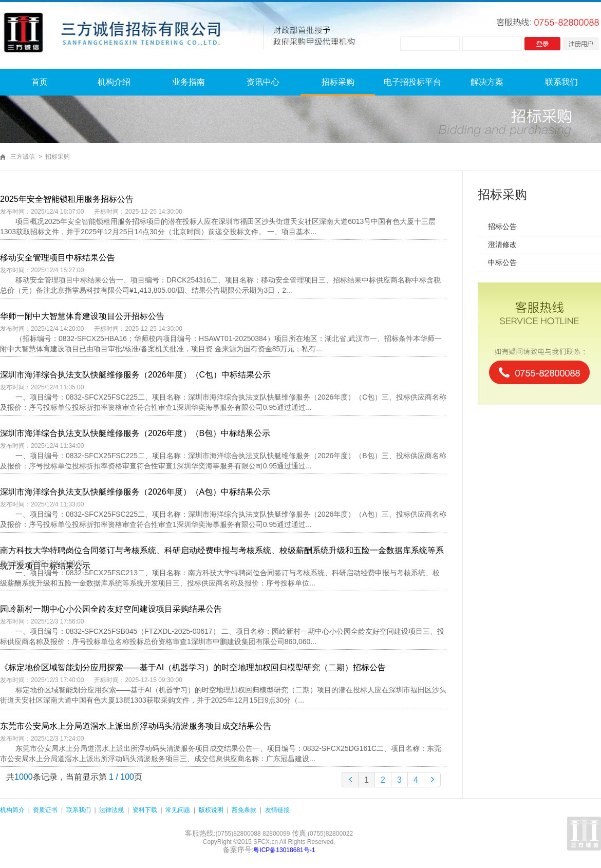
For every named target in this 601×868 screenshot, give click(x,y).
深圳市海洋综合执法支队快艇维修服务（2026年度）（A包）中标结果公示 (135, 492)
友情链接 (277, 810)
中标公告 (502, 262)
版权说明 (211, 810)
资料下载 (145, 810)
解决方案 (487, 82)
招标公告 (502, 227)
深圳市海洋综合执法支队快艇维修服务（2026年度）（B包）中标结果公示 (135, 433)
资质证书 (45, 810)
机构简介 (12, 810)
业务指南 (189, 82)
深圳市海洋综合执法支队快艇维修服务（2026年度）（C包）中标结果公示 (135, 375)
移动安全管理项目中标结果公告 (58, 258)
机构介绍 (114, 82)
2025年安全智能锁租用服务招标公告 (67, 199)
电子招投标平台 (412, 82)
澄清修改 (502, 244)
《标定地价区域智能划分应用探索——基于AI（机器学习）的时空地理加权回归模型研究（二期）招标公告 (193, 667)
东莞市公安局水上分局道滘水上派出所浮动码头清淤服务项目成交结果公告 (136, 726)
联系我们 (561, 82)
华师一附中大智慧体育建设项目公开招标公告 (82, 316)
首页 (40, 82)
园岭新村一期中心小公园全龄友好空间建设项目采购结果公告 (111, 609)
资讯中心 (263, 82)
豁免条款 (244, 810)
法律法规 (111, 810)
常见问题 (178, 810)
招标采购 (338, 82)
